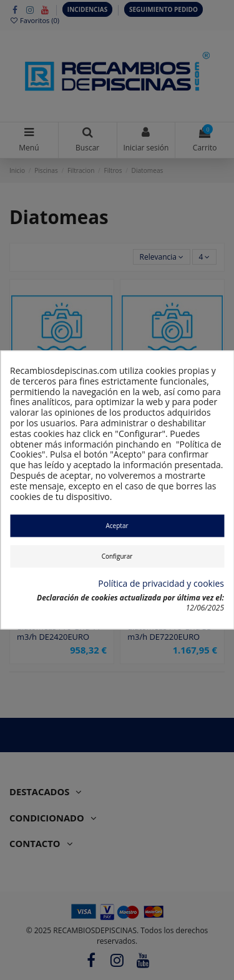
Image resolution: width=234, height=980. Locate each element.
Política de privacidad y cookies (161, 584)
